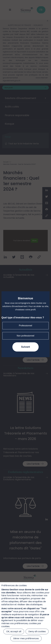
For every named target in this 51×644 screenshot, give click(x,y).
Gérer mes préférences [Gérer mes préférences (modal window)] (26, 638)
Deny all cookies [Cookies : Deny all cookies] (37, 631)
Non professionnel (26, 336)
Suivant (26, 347)
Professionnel (26, 326)
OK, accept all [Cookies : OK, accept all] (14, 631)
